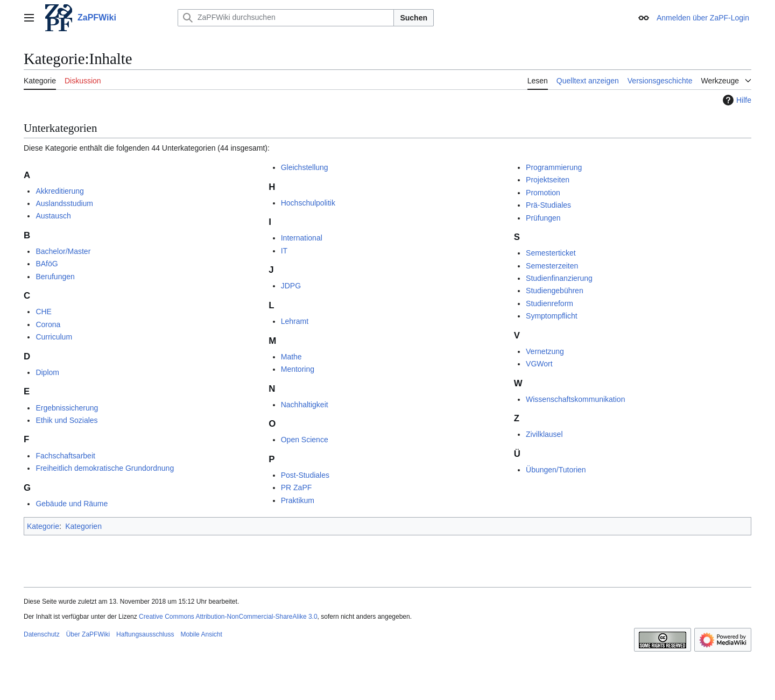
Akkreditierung (60, 191)
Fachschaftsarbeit (65, 456)
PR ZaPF (297, 487)
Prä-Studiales (548, 205)
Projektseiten (548, 180)
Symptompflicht (552, 316)
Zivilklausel (544, 434)
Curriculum (54, 337)
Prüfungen (543, 218)
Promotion (543, 193)
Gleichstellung (305, 167)
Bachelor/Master (63, 251)
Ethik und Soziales (66, 420)
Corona (48, 324)
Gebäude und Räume (72, 504)
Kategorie (43, 526)
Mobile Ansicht (201, 634)
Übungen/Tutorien (556, 470)
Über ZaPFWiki (88, 634)
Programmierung (554, 167)
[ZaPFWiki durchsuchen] (286, 18)
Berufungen (55, 277)
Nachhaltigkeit (305, 405)
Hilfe (736, 100)
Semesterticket (551, 253)
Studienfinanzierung (559, 278)
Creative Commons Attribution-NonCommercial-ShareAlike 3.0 (228, 617)
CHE (44, 312)
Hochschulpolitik (308, 203)
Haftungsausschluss (145, 634)
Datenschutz (42, 634)
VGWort (539, 364)
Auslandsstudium (64, 203)
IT (284, 251)
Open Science (305, 440)
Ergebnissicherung (67, 408)
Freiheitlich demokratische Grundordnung (105, 468)
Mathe (291, 357)
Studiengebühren (555, 291)
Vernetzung (545, 351)
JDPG (291, 286)
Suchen (414, 18)
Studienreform (549, 303)
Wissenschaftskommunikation (575, 399)
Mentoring (298, 369)
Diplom (47, 372)
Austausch (53, 216)
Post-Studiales (305, 475)
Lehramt (295, 321)
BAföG (47, 264)
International (302, 238)
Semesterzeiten (552, 266)
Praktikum (298, 500)
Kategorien (83, 526)
